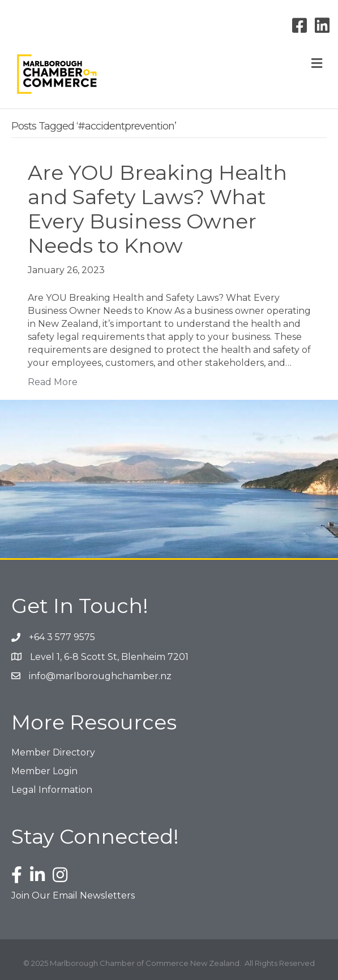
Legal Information (52, 790)
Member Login (44, 771)
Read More (53, 382)
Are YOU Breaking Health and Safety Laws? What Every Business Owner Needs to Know (157, 209)
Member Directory (53, 752)
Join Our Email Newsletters (73, 895)
